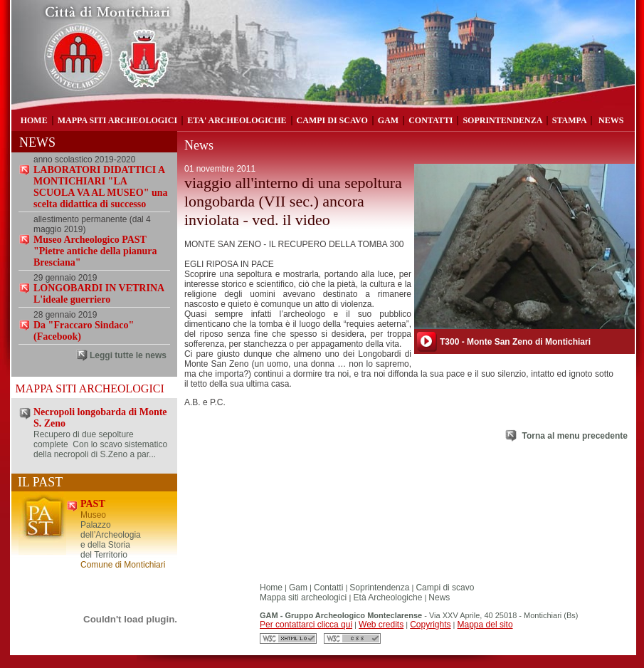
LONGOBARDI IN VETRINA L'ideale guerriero (99, 294)
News (439, 597)
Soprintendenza (379, 588)
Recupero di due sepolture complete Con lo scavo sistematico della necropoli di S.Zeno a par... (100, 444)
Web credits (381, 625)
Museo (93, 515)
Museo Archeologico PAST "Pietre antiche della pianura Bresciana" (95, 251)
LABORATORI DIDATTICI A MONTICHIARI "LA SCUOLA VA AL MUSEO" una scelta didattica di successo (101, 187)
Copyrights (430, 625)
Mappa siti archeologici (304, 597)
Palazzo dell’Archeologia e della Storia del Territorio (111, 540)
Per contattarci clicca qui (306, 625)
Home (271, 588)
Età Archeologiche (386, 597)
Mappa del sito (485, 625)
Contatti (328, 588)
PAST (93, 504)
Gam (298, 588)
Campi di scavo (445, 588)
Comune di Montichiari (123, 565)
